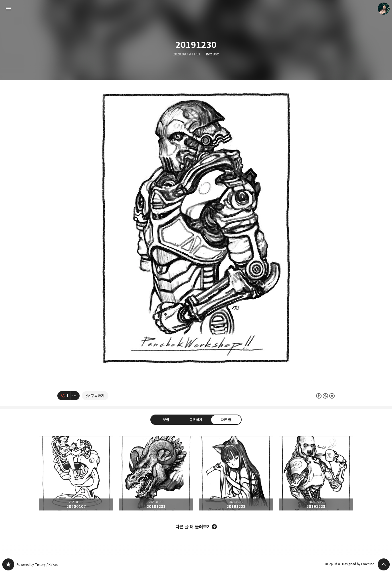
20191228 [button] (236, 473)
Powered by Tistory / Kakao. (38, 565)
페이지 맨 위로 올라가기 (384, 564)
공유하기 (196, 420)
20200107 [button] (76, 473)
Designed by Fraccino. (359, 564)
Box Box (212, 54)
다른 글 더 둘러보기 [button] (193, 527)
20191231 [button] (156, 473)
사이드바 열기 (8, 9)
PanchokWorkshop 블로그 (8, 564)
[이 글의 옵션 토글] (75, 396)
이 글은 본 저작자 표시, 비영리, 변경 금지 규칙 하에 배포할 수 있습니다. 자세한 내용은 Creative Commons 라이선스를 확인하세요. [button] (325, 396)
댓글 (166, 420)
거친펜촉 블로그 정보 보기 (384, 9)
